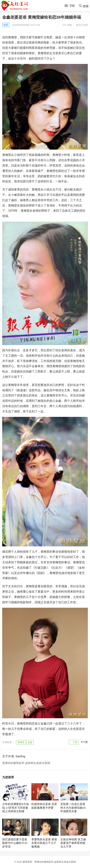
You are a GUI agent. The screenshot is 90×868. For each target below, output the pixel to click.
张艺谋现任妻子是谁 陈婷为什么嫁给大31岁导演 (15, 843)
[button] (70, 6)
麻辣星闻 (27, 862)
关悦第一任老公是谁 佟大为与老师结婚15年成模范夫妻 (73, 808)
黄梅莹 (21, 742)
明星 (6, 25)
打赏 (75, 742)
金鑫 (30, 742)
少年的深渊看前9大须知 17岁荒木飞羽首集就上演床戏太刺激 (15, 808)
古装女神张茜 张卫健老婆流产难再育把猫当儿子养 (73, 843)
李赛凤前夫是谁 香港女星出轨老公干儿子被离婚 (44, 843)
